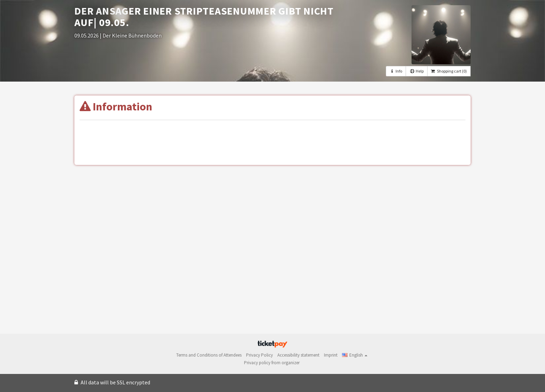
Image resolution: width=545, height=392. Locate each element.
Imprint (331, 355)
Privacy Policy (259, 355)
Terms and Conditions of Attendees (209, 355)
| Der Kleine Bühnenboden (131, 35)
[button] (355, 355)
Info (396, 71)
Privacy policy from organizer (272, 363)
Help (416, 71)
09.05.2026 (87, 35)
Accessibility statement (298, 355)
